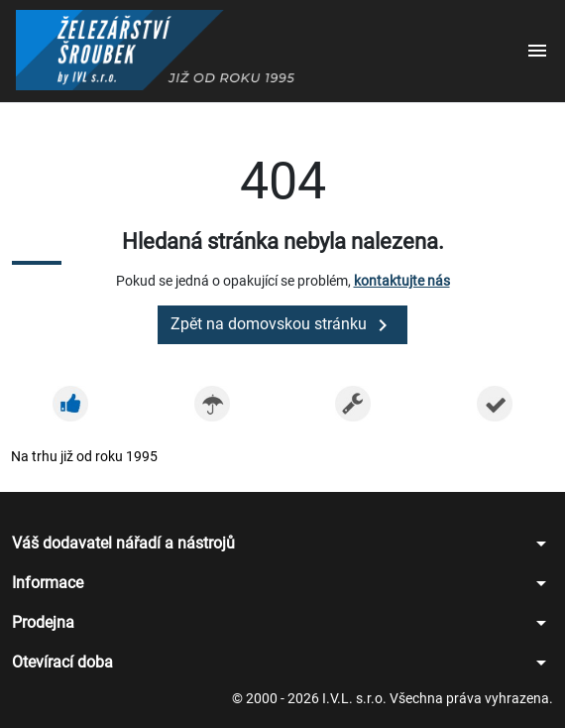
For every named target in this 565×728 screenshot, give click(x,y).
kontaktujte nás (402, 281)
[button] (537, 52)
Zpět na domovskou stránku (282, 325)
